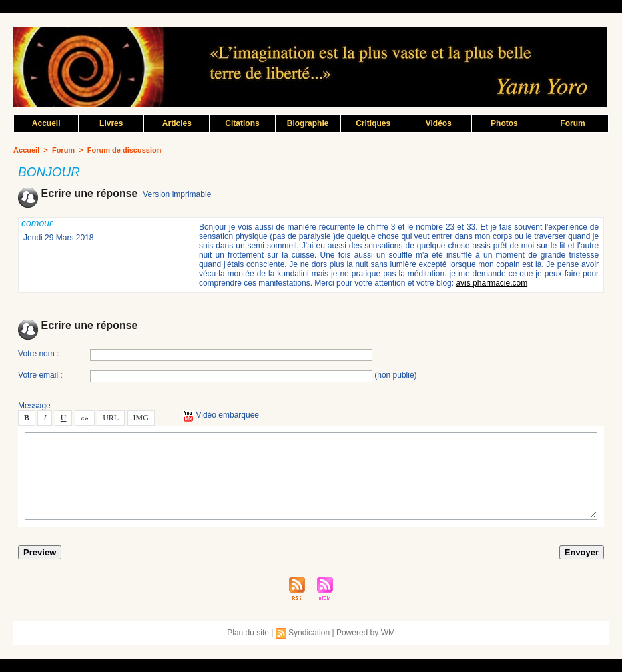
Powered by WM (366, 633)
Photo (504, 123)
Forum (572, 123)
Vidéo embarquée (221, 415)
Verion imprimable (177, 194)
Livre (111, 123)
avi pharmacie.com (492, 283)
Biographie (308, 123)
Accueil (46, 123)
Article (177, 123)
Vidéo (439, 123)
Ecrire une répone (78, 193)
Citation (242, 123)
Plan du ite (248, 633)
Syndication (309, 633)
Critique (373, 123)
